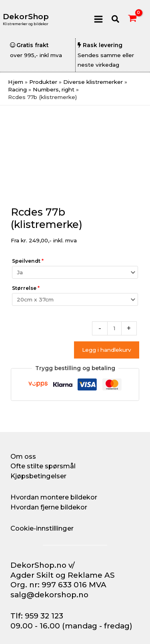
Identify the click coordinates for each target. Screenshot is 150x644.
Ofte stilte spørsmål (43, 466)
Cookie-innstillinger (42, 528)
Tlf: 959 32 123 (37, 616)
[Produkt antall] (114, 328)
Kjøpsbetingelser (38, 476)
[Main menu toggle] (98, 19)
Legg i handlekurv (107, 350)
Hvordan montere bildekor (54, 497)
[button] (116, 19)
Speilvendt (28, 261)
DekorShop (26, 17)
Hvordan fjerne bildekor (49, 507)
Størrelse (26, 288)
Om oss (23, 456)
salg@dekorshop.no (49, 595)
